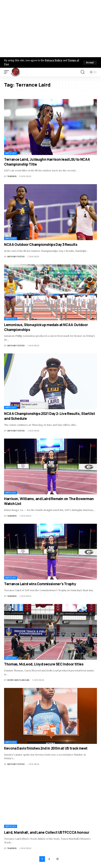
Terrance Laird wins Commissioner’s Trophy (40, 584)
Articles (11, 153)
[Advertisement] (50, 29)
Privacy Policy (54, 60)
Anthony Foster (16, 257)
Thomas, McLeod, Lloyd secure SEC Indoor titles (44, 664)
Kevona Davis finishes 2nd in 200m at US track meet (46, 748)
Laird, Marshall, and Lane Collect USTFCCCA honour (47, 832)
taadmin (12, 176)
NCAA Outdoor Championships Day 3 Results (41, 245)
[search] (83, 72)
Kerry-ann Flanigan (18, 680)
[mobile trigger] (8, 72)
